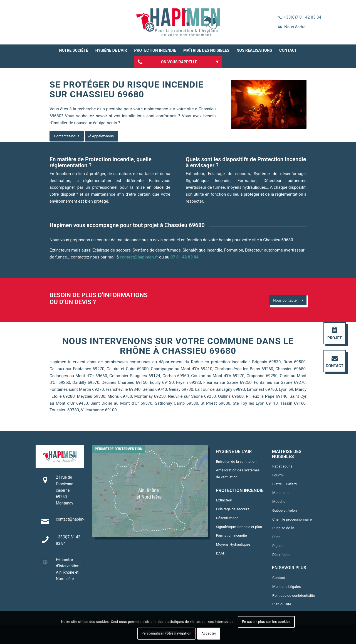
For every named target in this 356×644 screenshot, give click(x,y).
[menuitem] (74, 50)
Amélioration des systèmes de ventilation (238, 474)
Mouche (279, 502)
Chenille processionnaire (292, 519)
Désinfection (282, 555)
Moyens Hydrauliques (233, 544)
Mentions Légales (286, 587)
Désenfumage (227, 518)
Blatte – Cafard (284, 484)
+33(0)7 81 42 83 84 (302, 17)
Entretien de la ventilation (236, 462)
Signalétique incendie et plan (239, 527)
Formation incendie (232, 535)
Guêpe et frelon (285, 510)
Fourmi (278, 475)
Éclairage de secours (233, 509)
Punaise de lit (283, 528)
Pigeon (278, 546)
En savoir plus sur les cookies (266, 622)
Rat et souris (282, 466)
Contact (279, 578)
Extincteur (224, 500)
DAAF (221, 553)
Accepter (209, 633)
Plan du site (282, 604)
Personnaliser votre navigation (166, 633)
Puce (276, 537)
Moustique (281, 493)
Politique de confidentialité (294, 595)
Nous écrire (295, 27)
